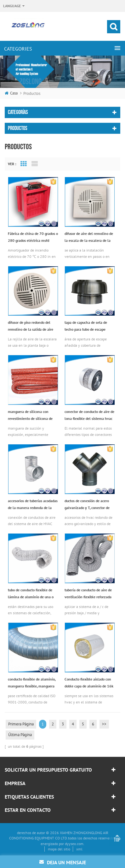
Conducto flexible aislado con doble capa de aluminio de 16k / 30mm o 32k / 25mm (89, 683)
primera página (21, 724)
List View (35, 164)
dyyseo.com (74, 844)
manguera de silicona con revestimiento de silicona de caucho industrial (30, 416)
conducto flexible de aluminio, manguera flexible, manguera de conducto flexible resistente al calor (32, 683)
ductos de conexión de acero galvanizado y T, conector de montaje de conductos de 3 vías (89, 505)
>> (104, 724)
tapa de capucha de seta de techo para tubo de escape (86, 326)
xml (79, 849)
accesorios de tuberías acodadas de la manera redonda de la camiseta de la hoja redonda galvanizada (33, 505)
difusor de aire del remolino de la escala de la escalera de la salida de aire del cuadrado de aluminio (89, 238)
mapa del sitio (59, 849)
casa (11, 93)
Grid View (24, 164)
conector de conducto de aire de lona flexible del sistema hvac (89, 415)
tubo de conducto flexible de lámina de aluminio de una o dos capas (31, 594)
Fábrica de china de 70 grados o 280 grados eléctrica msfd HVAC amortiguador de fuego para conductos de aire (33, 238)
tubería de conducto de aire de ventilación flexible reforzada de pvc (88, 594)
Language (12, 6)
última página (20, 735)
